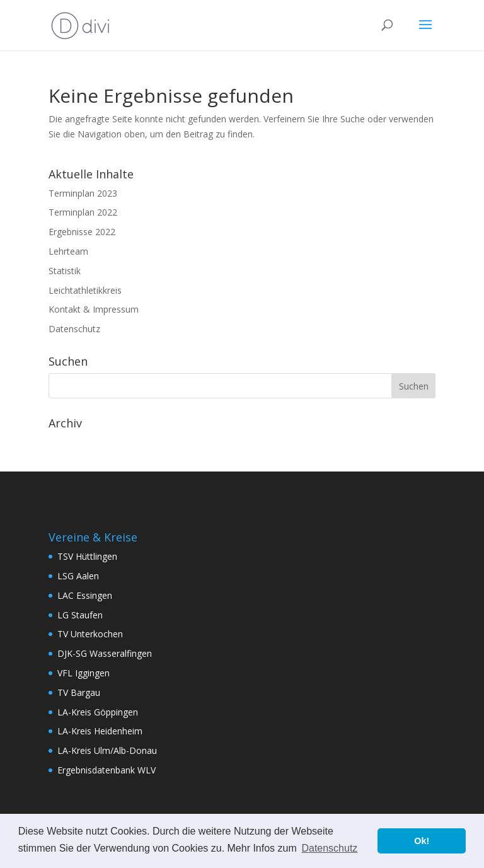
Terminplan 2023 (83, 193)
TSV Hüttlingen (87, 556)
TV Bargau (79, 692)
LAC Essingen (85, 595)
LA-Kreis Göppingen (98, 712)
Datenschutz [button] (329, 848)
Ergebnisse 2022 (82, 232)
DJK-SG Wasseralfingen (105, 653)
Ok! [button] (422, 841)
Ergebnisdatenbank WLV (107, 770)
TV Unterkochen (90, 634)
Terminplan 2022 (83, 212)
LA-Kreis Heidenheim (100, 731)
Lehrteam (68, 251)
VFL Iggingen (84, 673)
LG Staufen (80, 615)
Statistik (65, 271)
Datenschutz (74, 329)
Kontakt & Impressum (94, 309)
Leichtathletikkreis (85, 290)
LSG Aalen (78, 576)
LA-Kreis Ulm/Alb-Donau (107, 750)
